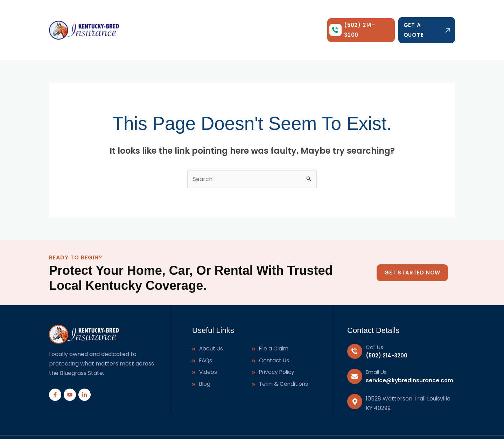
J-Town (393, 425)
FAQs (206, 337)
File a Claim (275, 324)
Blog (269, 18)
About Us (212, 324)
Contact (296, 18)
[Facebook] (55, 370)
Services (184, 18)
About (217, 18)
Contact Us (275, 337)
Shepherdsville (351, 425)
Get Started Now (412, 248)
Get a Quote (426, 18)
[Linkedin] (85, 370)
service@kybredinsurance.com (409, 356)
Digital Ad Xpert (205, 425)
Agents (244, 18)
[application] (196, 18)
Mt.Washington (437, 425)
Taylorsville (304, 425)
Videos (208, 349)
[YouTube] (70, 370)
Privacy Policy (278, 349)
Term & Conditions (285, 361)
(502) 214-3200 (387, 331)
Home (152, 18)
